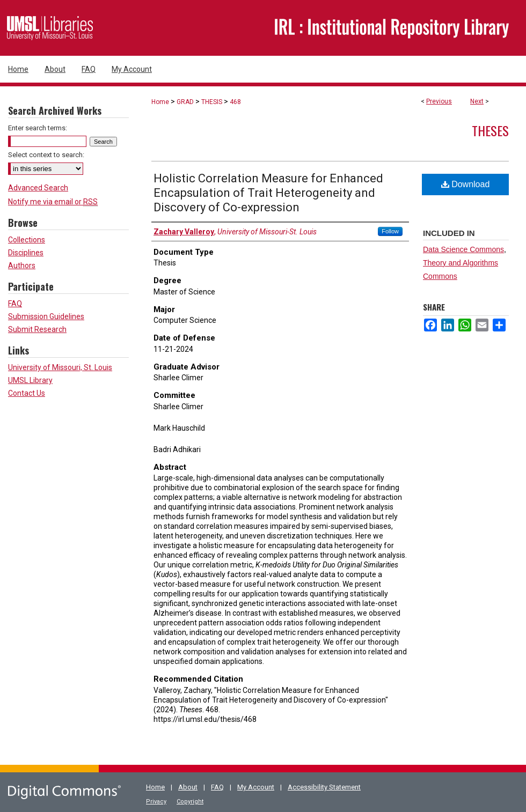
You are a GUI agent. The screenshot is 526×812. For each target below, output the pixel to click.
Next (477, 101)
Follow (390, 231)
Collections (27, 240)
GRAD (185, 102)
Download (466, 184)
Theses (490, 130)
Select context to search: (46, 155)
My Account (256, 787)
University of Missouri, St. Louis (60, 367)
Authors (22, 265)
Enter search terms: (38, 128)
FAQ (15, 304)
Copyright (190, 802)
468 (235, 102)
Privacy (156, 802)
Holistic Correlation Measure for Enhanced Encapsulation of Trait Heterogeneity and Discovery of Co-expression (268, 193)
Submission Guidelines (46, 316)
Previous (439, 101)
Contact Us (27, 393)
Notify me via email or (53, 202)
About (188, 787)
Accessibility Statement (324, 787)
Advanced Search (38, 188)
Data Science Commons (463, 249)
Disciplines (26, 253)
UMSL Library (30, 380)
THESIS (212, 102)
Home (160, 102)
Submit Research (37, 329)
